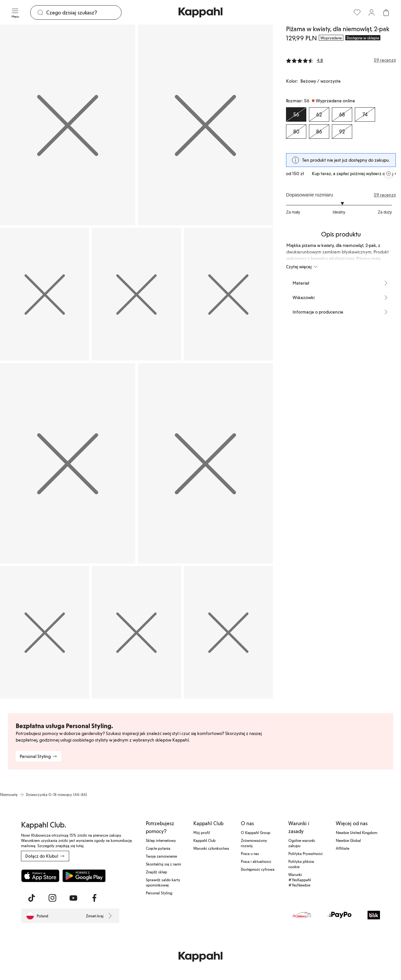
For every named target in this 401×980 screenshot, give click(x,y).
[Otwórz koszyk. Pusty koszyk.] (386, 12)
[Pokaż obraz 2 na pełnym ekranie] (206, 125)
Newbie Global (348, 840)
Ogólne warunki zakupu (302, 843)
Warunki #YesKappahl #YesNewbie (300, 880)
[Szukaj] (84, 12)
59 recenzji (385, 195)
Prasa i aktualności (256, 861)
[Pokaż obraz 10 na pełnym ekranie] (228, 632)
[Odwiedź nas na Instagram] (52, 898)
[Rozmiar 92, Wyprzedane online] (342, 132)
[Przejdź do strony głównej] (200, 12)
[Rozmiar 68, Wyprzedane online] (342, 114)
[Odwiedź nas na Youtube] (73, 898)
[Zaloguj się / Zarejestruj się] (372, 12)
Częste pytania (158, 848)
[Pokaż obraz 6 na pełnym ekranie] (68, 463)
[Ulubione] (357, 12)
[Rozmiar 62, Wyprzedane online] (319, 114)
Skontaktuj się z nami (163, 864)
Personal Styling (159, 893)
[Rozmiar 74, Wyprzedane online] (365, 114)
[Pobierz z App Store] (40, 876)
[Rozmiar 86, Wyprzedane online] (319, 132)
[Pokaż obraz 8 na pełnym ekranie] (45, 632)
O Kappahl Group (256, 832)
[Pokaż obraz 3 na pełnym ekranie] (45, 294)
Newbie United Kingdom (357, 832)
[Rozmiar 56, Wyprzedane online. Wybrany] (296, 114)
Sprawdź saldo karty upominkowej (163, 882)
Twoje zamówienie (161, 856)
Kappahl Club (204, 840)
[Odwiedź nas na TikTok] (31, 898)
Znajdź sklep (156, 872)
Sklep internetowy (161, 840)
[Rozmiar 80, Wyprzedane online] (296, 132)
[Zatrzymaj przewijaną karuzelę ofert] (389, 174)
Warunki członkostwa (211, 848)
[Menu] (15, 12)
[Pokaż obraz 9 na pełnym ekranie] (136, 632)
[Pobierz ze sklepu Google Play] (84, 876)
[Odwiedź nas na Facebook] (94, 898)
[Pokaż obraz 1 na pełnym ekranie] (68, 125)
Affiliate (343, 848)
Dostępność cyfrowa (258, 869)
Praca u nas (250, 853)
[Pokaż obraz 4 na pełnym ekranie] (136, 294)
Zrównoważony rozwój (254, 843)
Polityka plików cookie (301, 864)
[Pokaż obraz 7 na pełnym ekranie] (206, 463)
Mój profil (202, 832)
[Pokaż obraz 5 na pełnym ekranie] (228, 294)
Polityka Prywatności (306, 853)
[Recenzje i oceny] (341, 60)
